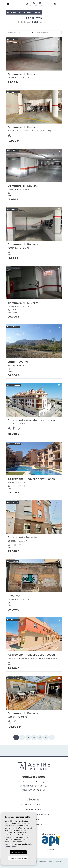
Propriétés (34, 810)
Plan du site (61, 862)
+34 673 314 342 (39, 790)
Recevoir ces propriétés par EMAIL (24, 12)
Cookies (51, 862)
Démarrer (34, 800)
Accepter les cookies (18, 852)
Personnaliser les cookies (18, 858)
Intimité (43, 862)
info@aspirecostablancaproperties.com (37, 782)
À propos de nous (34, 805)
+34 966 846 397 (41, 786)
